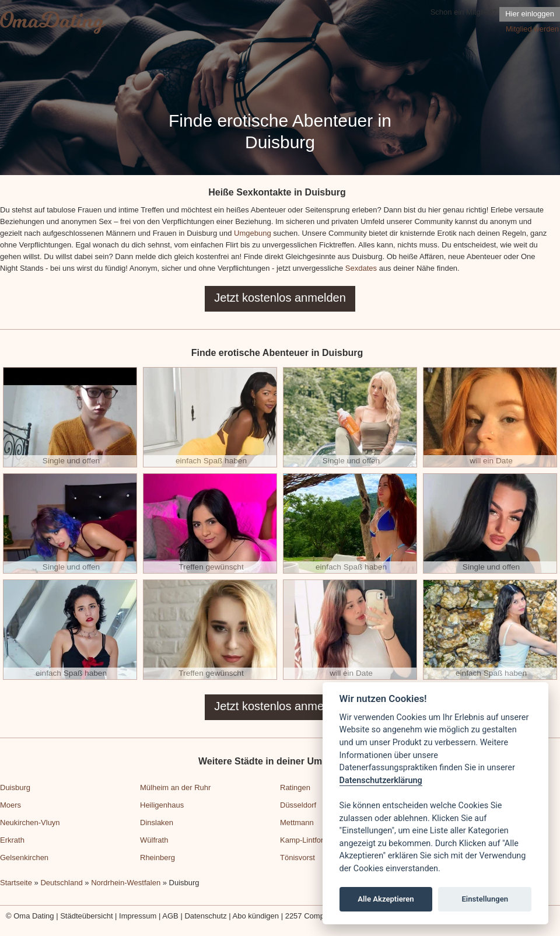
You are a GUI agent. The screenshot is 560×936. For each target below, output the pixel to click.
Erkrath (12, 840)
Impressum (138, 916)
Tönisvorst (297, 858)
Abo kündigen (256, 916)
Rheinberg (157, 858)
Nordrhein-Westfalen (126, 883)
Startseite (16, 883)
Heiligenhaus (162, 805)
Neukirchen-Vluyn (30, 823)
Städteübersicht (86, 916)
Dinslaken (157, 823)
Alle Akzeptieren (386, 899)
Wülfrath (154, 840)
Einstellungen (485, 899)
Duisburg (15, 787)
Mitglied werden (532, 29)
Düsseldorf (298, 805)
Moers (10, 805)
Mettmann (297, 823)
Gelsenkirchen (24, 858)
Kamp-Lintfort (303, 840)
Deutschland (61, 883)
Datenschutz (205, 916)
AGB (170, 916)
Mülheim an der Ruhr (175, 787)
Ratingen (295, 787)
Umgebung (253, 233)
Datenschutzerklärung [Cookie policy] (381, 780)
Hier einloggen (530, 14)
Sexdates (361, 268)
